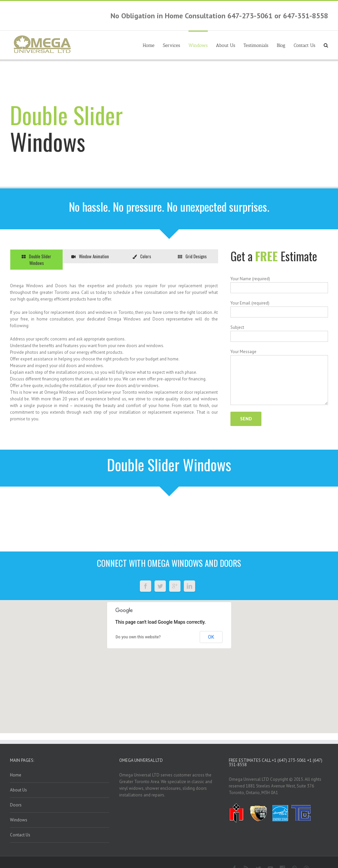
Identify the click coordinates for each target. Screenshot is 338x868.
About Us (226, 45)
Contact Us (305, 45)
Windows (198, 45)
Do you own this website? (138, 637)
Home (149, 45)
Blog (281, 45)
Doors (16, 805)
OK (211, 637)
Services (171, 45)
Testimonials (256, 45)
